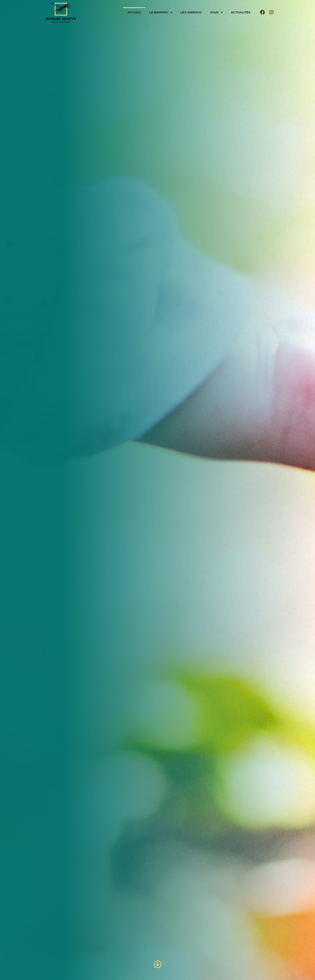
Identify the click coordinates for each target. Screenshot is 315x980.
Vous (214, 12)
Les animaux (189, 12)
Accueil (132, 12)
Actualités (239, 12)
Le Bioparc (159, 12)
